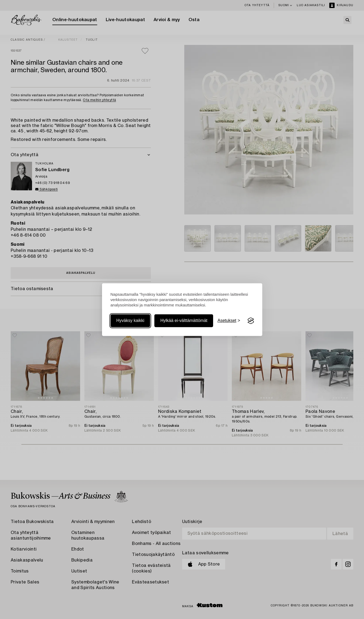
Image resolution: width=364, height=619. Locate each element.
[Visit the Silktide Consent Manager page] (251, 321)
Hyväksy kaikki (130, 321)
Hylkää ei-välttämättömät (184, 321)
